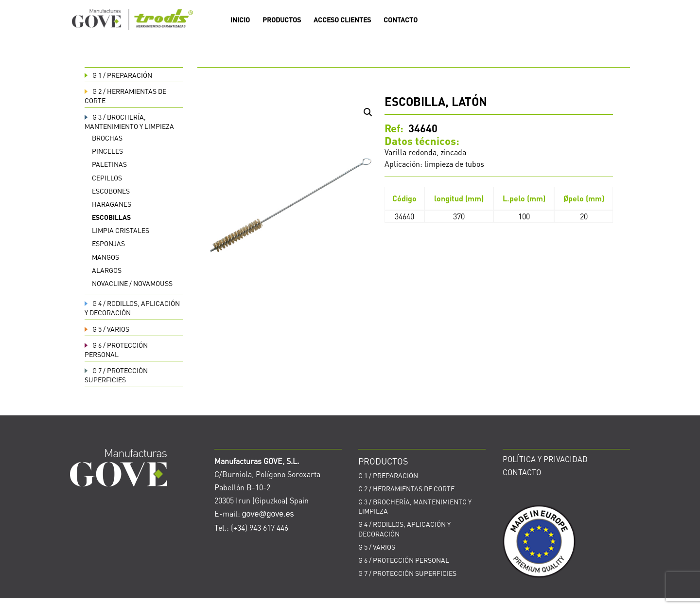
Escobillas (111, 217)
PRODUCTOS (282, 20)
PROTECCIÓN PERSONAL (116, 349)
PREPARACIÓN (118, 75)
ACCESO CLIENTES (342, 20)
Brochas (107, 138)
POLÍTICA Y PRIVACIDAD (545, 459)
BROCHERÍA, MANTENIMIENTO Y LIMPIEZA (129, 121)
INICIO (240, 20)
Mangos (105, 257)
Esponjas (108, 243)
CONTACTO (401, 20)
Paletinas (109, 164)
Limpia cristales (121, 230)
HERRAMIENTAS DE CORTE (406, 488)
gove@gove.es (268, 514)
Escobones (111, 191)
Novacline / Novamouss (132, 283)
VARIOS (107, 329)
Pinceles (107, 151)
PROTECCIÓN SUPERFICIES (116, 375)
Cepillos (107, 178)
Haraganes (112, 204)
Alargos (107, 270)
